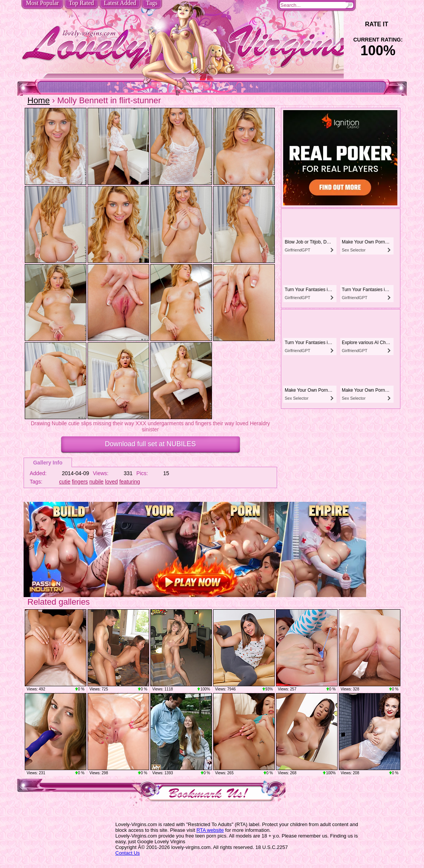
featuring (129, 482)
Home (39, 100)
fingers (80, 482)
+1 (399, 24)
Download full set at (150, 444)
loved (111, 482)
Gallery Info (48, 463)
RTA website (210, 830)
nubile (96, 482)
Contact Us (128, 853)
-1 (357, 24)
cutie (65, 482)
